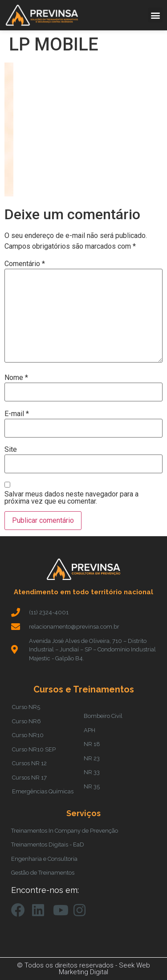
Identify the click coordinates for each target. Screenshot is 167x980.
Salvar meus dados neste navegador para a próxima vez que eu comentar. (71, 498)
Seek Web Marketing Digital (104, 969)
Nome (16, 378)
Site (11, 450)
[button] (155, 15)
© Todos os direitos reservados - (68, 965)
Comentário (25, 264)
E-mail (17, 414)
